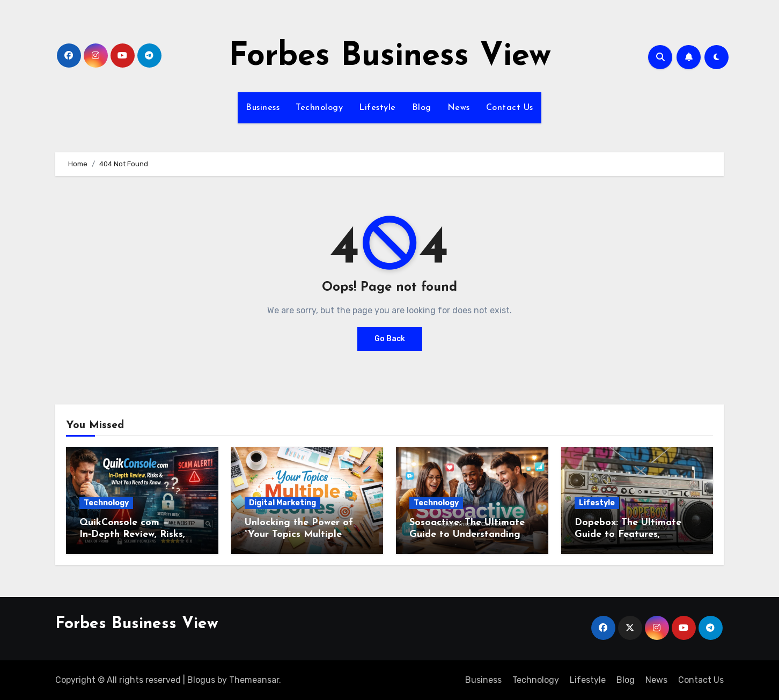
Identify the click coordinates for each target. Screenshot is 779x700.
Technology (319, 108)
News (459, 108)
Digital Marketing (282, 503)
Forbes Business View (390, 57)
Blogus (201, 680)
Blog (422, 108)
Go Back (390, 339)
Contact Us (510, 108)
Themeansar (254, 680)
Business (263, 108)
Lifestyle (377, 108)
